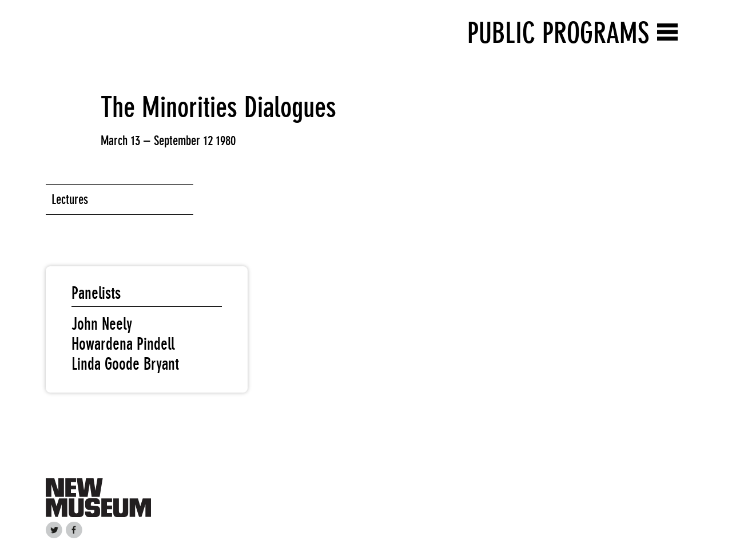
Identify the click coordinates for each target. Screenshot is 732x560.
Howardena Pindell (123, 344)
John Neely (102, 324)
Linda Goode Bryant (125, 364)
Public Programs (558, 33)
